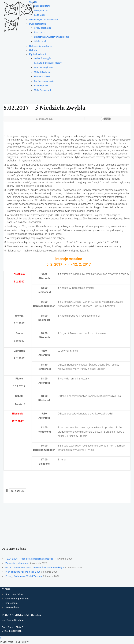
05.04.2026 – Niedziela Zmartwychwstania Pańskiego (35, 567)
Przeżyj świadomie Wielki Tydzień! (24, 576)
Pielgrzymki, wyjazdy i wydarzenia (51, 37)
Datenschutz (12, 607)
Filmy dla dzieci (42, 77)
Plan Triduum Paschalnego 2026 (23, 572)
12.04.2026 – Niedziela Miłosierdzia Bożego (29, 559)
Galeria (33, 50)
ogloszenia (18, 491)
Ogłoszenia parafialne (41, 46)
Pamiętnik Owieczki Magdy (48, 63)
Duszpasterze (41, 10)
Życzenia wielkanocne (17, 563)
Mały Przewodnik (43, 90)
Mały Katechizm (42, 72)
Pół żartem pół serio (44, 81)
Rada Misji (39, 15)
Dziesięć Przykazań (44, 67)
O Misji (33, 2)
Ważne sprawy (41, 86)
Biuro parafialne (42, 6)
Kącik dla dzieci (37, 54)
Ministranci (40, 41)
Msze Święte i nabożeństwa (43, 19)
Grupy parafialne (43, 28)
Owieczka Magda (43, 58)
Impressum (12, 603)
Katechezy (39, 32)
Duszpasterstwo (38, 24)
